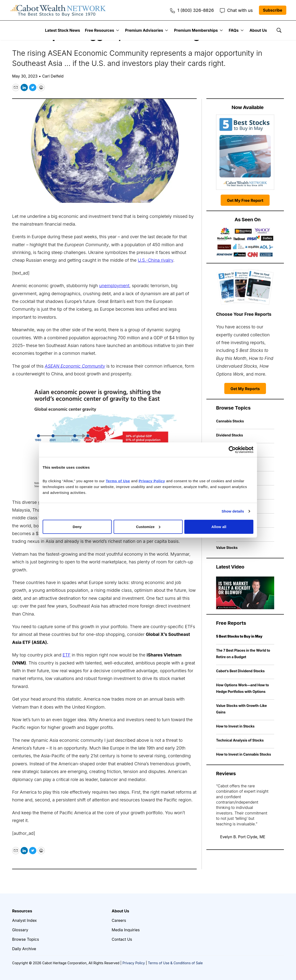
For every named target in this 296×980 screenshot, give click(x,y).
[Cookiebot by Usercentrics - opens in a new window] (232, 450)
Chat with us (236, 10)
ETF (66, 655)
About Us (258, 30)
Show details (233, 511)
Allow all (219, 526)
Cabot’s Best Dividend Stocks (240, 671)
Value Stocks (227, 548)
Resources (22, 911)
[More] (118, 30)
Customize (148, 526)
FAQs (234, 30)
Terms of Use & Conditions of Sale (175, 963)
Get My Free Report (245, 200)
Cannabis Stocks (230, 421)
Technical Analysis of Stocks (240, 740)
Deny (77, 526)
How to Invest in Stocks (235, 726)
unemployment (114, 286)
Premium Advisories (144, 30)
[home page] (58, 10)
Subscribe (273, 10)
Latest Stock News (63, 30)
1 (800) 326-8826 (192, 10)
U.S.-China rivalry (156, 260)
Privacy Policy (134, 963)
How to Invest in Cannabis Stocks (244, 754)
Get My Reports (245, 389)
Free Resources (100, 30)
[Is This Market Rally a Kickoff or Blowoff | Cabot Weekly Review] (245, 593)
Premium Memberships (196, 30)
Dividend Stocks (230, 435)
